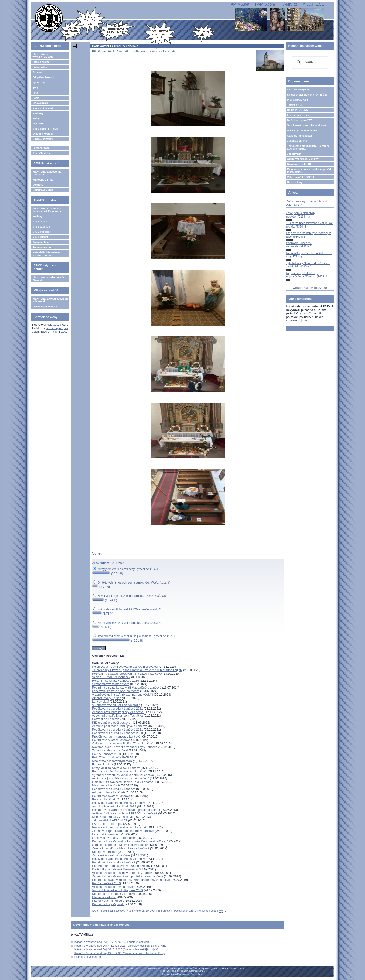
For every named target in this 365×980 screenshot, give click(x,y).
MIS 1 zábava (40, 222)
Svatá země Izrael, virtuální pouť (307, 125)
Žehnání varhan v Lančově (110, 750)
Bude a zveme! (41, 62)
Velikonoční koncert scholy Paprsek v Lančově (123, 873)
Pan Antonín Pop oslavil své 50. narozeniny (121, 866)
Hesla (36, 98)
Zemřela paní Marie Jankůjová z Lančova (120, 726)
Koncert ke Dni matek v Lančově (114, 894)
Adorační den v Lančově (108, 792)
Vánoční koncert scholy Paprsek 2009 (117, 890)
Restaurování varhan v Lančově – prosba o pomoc (126, 810)
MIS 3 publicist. (42, 232)
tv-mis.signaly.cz (57, 328)
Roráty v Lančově (104, 799)
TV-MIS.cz (289, 4)
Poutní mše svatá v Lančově (111, 740)
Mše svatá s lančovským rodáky (113, 761)
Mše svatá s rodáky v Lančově (113, 817)
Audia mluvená (41, 247)
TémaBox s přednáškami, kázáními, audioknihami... (309, 147)
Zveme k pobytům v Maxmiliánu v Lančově (121, 848)
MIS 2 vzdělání (41, 227)
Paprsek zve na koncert (108, 901)
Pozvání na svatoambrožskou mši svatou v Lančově (127, 674)
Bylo (35, 88)
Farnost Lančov (102, 764)
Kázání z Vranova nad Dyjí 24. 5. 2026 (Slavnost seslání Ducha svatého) (120, 953)
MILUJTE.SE (313, 4)
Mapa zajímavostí (43, 108)
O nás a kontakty (43, 139)
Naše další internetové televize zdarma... (46, 254)
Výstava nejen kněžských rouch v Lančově (120, 778)
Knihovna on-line (43, 180)
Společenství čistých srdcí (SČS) (307, 95)
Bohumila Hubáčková (113, 911)
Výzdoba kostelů (42, 134)
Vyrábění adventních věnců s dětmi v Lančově (123, 775)
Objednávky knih (43, 190)
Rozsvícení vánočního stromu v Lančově (119, 771)
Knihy (36, 118)
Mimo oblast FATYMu (45, 129)
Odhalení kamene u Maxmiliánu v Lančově (121, 845)
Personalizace (41, 148)
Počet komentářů (184, 911)
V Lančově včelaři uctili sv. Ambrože (116, 705)
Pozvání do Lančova (106, 719)
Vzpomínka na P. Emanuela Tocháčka (117, 715)
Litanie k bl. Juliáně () (88, 957)
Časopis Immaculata (300, 136)
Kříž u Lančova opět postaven (112, 722)
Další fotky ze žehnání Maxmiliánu (115, 869)
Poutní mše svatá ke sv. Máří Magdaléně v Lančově (127, 688)
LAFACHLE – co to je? (107, 824)
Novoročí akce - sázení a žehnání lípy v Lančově (125, 747)
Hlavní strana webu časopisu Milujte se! (50, 300)
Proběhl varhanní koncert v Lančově (116, 736)
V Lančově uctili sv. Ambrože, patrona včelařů (122, 695)
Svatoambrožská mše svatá (111, 684)
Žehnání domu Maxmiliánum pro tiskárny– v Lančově (127, 876)
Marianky (38, 113)
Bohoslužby (40, 67)
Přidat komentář (207, 911)
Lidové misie (40, 103)
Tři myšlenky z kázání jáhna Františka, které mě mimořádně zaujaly (137, 670)
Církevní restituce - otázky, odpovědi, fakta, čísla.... (310, 171)
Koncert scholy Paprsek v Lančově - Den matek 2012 (128, 841)
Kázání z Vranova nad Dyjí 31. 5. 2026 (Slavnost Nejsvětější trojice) (116, 949)
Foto (35, 93)
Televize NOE (295, 105)
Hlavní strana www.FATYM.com (43, 55)
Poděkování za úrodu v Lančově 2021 (117, 729)
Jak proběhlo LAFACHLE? (110, 820)
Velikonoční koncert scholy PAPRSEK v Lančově (125, 813)
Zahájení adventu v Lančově (111, 855)
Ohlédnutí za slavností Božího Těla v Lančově (123, 743)
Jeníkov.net (294, 154)
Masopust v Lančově (106, 785)
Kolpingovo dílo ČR (299, 164)
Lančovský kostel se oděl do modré (116, 691)
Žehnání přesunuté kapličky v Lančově (118, 712)
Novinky (37, 216)
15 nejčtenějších (42, 153)
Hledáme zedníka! (104, 897)
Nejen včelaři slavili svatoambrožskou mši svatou (125, 667)
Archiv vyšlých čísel (45, 307)
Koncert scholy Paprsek (108, 904)
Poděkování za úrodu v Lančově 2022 (117, 709)
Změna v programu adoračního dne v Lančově (123, 831)
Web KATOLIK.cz (298, 100)
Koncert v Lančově (105, 852)
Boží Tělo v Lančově (106, 757)
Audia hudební (41, 242)
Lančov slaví (100, 702)
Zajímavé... (39, 123)
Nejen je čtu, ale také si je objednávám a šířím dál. (302, 275)
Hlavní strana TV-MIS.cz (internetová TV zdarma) (47, 210)
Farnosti (37, 72)
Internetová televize (299, 115)
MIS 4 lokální (40, 237)
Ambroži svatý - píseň (106, 698)
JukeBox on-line (297, 141)
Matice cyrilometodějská (302, 130)
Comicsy (38, 185)
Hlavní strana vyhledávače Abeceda (48, 279)
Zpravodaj (39, 82)
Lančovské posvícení (106, 834)
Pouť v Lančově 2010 (106, 883)
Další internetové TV (300, 120)
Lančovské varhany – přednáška (114, 838)
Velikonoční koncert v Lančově (112, 887)
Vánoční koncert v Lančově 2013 (114, 806)
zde (56, 325)
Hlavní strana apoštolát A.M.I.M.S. (46, 173)
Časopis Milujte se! (299, 89)
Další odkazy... (296, 182)
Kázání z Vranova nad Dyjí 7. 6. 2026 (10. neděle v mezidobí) (113, 942)
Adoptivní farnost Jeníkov (303, 159)
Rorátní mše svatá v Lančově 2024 (115, 681)
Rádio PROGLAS (297, 110)
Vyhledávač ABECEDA (301, 177)
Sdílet (97, 553)
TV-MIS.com (265, 4)
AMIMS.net (240, 4)
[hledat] (309, 62)
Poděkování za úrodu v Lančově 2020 (117, 733)
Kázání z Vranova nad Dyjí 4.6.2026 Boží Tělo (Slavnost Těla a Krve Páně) (121, 946)
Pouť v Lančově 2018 (106, 754)
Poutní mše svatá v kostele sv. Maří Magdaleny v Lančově (131, 880)
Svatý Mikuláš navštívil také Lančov (116, 768)
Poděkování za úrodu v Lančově (114, 789)
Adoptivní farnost (43, 77)
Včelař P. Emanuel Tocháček (111, 677)
